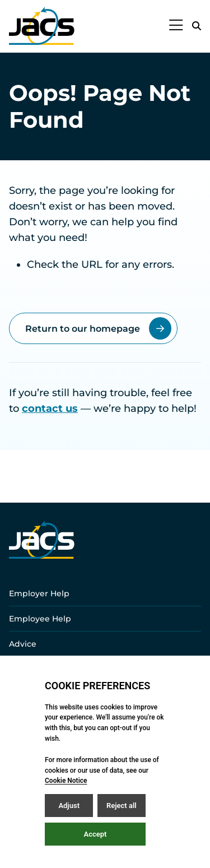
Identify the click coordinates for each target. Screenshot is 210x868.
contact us (50, 409)
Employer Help (39, 593)
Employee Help (40, 619)
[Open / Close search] (197, 26)
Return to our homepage (98, 328)
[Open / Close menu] (176, 26)
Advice (23, 644)
